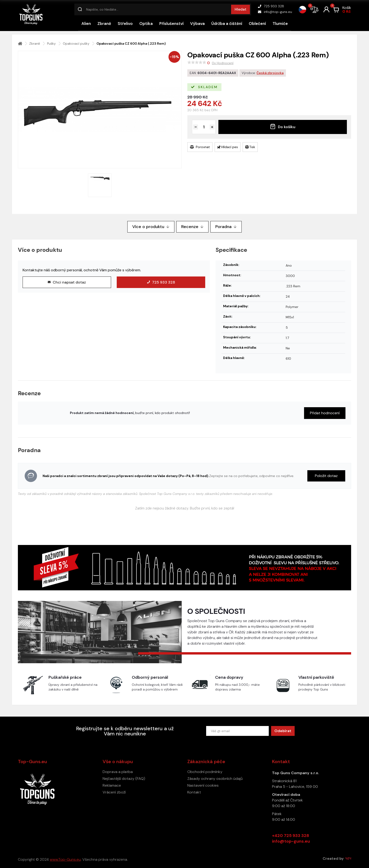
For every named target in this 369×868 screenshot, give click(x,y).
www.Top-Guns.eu (65, 859)
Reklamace (112, 785)
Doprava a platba (118, 772)
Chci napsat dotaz (67, 282)
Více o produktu (151, 227)
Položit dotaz (326, 476)
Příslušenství (171, 24)
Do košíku (283, 126)
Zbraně (104, 24)
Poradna (226, 227)
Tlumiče (280, 24)
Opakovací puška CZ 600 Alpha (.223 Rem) (131, 43)
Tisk (250, 147)
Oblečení (257, 24)
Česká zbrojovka (270, 73)
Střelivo (125, 24)
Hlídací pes (228, 147)
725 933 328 (271, 6)
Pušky (51, 43)
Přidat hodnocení (325, 413)
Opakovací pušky (76, 43)
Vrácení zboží (114, 792)
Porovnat (200, 147)
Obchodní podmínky (205, 772)
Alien (86, 24)
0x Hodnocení (223, 63)
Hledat (241, 9)
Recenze (192, 227)
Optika (146, 24)
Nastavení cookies (203, 785)
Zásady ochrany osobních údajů (215, 779)
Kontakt (194, 792)
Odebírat (283, 731)
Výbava (197, 24)
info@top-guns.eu (275, 12)
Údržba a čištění (227, 24)
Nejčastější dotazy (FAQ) (124, 779)
